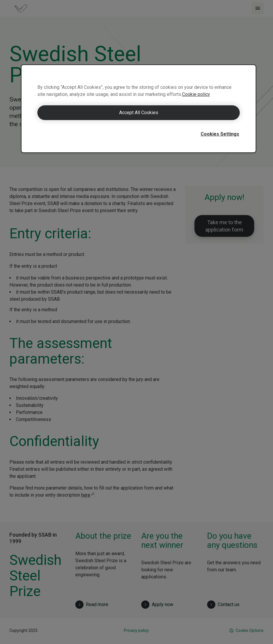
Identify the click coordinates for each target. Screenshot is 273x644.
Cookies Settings (220, 134)
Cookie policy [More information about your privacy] (196, 94)
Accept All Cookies (139, 113)
